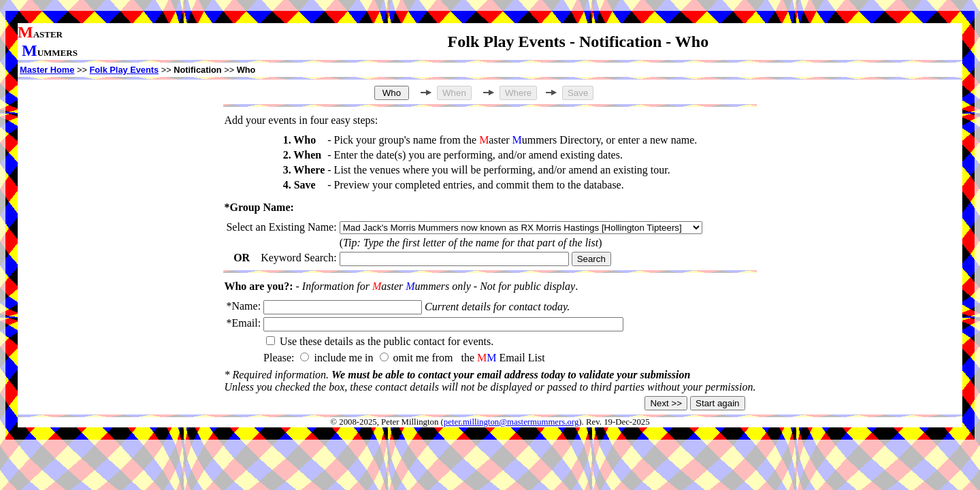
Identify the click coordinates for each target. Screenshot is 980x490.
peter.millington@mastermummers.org (511, 422)
